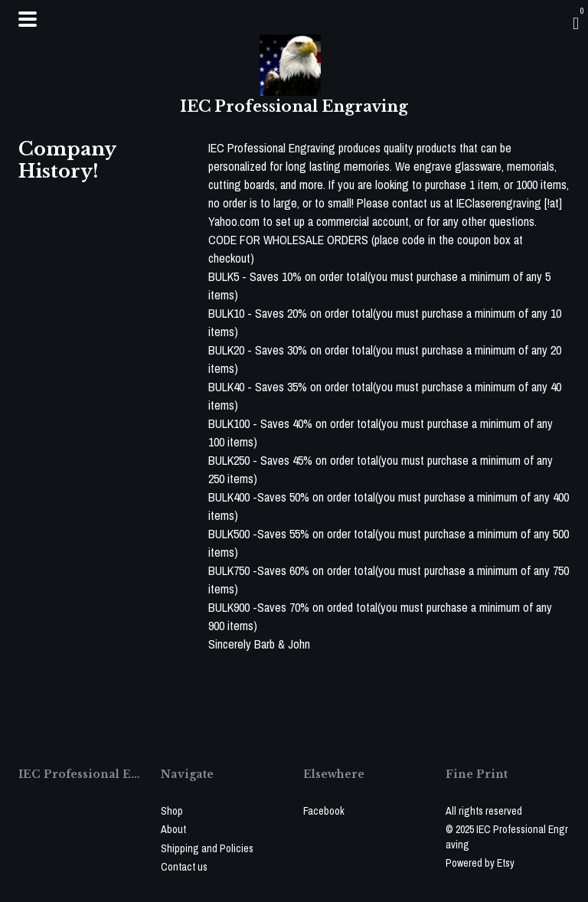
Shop (172, 811)
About (173, 829)
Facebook (324, 811)
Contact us (184, 867)
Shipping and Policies (207, 848)
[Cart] (576, 23)
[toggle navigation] (28, 19)
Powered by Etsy (480, 863)
